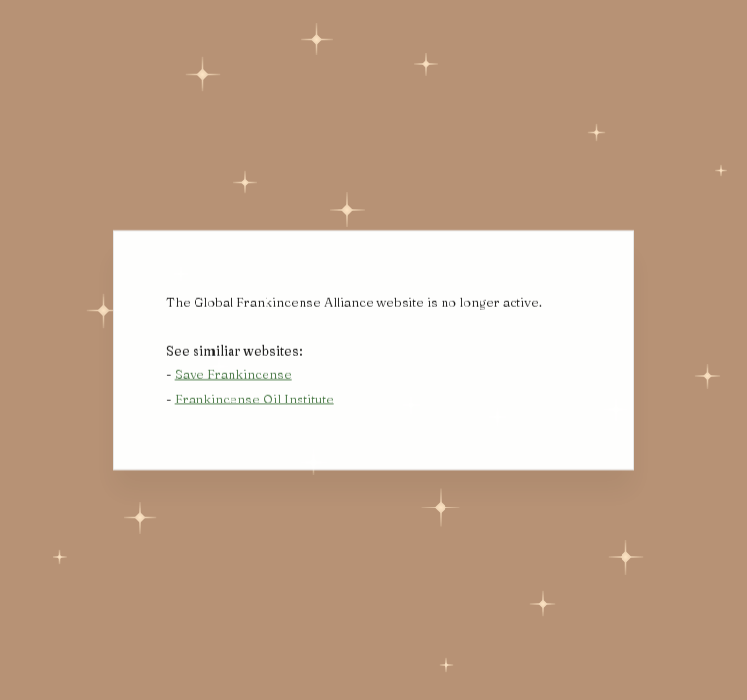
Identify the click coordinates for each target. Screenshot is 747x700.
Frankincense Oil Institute (254, 400)
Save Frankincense (233, 375)
